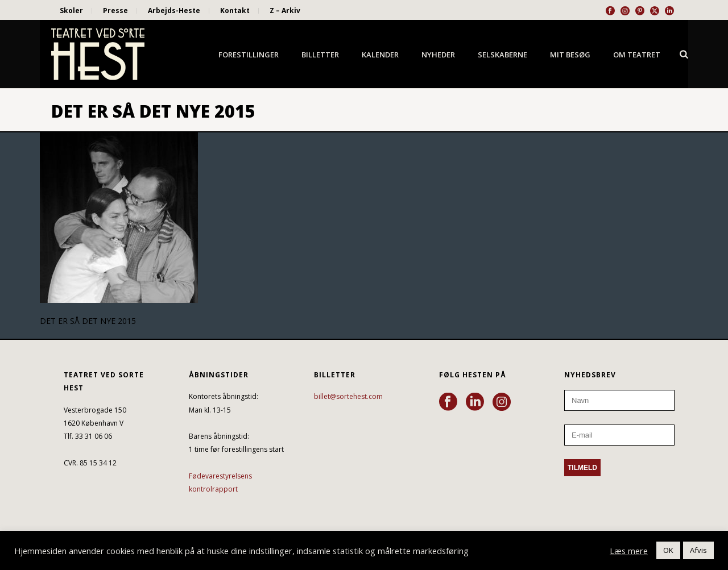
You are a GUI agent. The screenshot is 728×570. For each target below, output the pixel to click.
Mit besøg (570, 55)
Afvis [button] (698, 550)
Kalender (380, 55)
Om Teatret (637, 55)
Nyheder (438, 55)
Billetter (320, 55)
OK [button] (668, 550)
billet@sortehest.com (348, 396)
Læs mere (629, 551)
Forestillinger (249, 55)
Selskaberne (502, 55)
